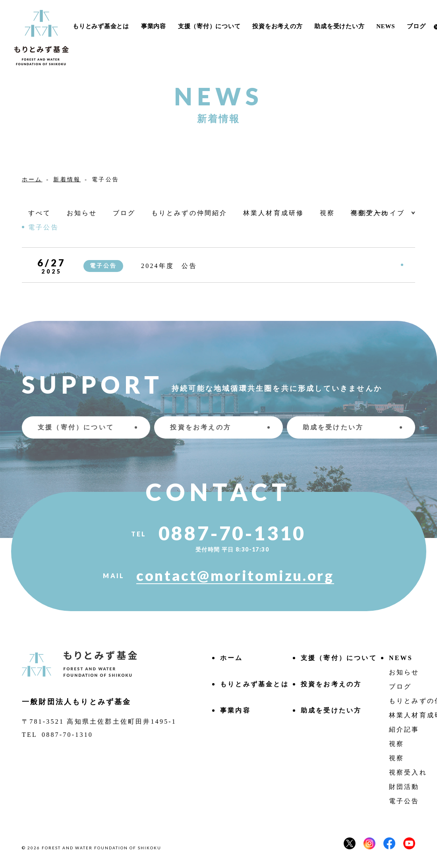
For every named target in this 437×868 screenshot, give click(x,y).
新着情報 (67, 180)
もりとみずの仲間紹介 (189, 213)
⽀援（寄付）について (209, 26)
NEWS (386, 26)
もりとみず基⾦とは (101, 26)
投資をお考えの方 (277, 26)
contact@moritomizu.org (235, 576)
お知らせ (82, 213)
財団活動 (404, 787)
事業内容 (154, 26)
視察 (396, 744)
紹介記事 (404, 729)
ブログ (416, 26)
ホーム (32, 180)
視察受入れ (408, 772)
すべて (40, 213)
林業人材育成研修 (274, 213)
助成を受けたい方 (339, 26)
